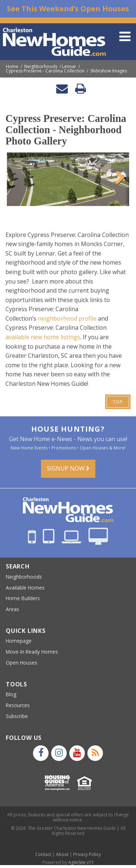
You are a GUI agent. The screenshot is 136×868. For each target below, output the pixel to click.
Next (118, 177)
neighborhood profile (67, 318)
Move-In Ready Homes (32, 652)
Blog (11, 694)
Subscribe (17, 716)
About (62, 854)
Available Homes (25, 588)
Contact (43, 854)
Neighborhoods (41, 67)
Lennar (69, 67)
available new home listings (43, 337)
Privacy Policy (87, 854)
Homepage (19, 641)
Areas (13, 609)
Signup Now (68, 468)
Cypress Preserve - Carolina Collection (45, 71)
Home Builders (23, 598)
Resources (18, 705)
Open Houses (22, 663)
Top (118, 402)
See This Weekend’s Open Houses (68, 9)
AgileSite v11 (81, 862)
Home (12, 67)
